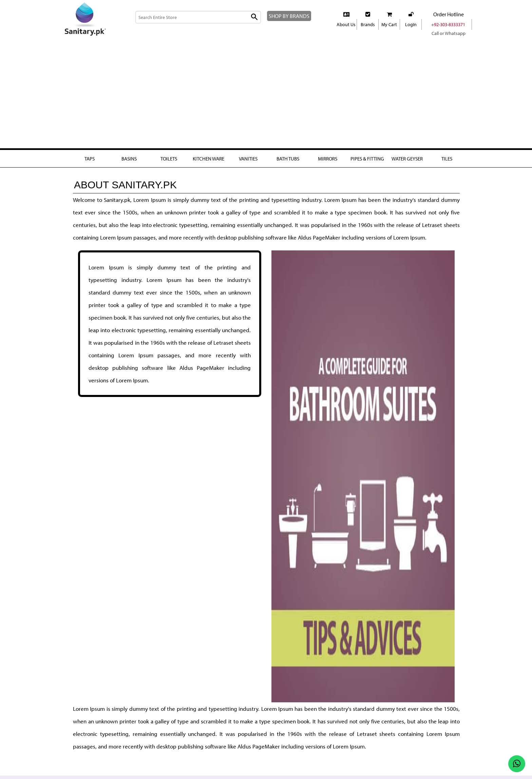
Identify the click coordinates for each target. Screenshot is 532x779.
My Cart (389, 24)
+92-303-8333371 (448, 24)
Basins (129, 159)
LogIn (411, 24)
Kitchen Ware (208, 159)
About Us (346, 24)
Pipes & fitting (367, 162)
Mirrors (328, 159)
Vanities (248, 159)
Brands (368, 24)
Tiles (447, 159)
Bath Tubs (288, 159)
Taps (89, 159)
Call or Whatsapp (448, 33)
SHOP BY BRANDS (293, 16)
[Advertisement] (266, 98)
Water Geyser (407, 162)
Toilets (169, 159)
